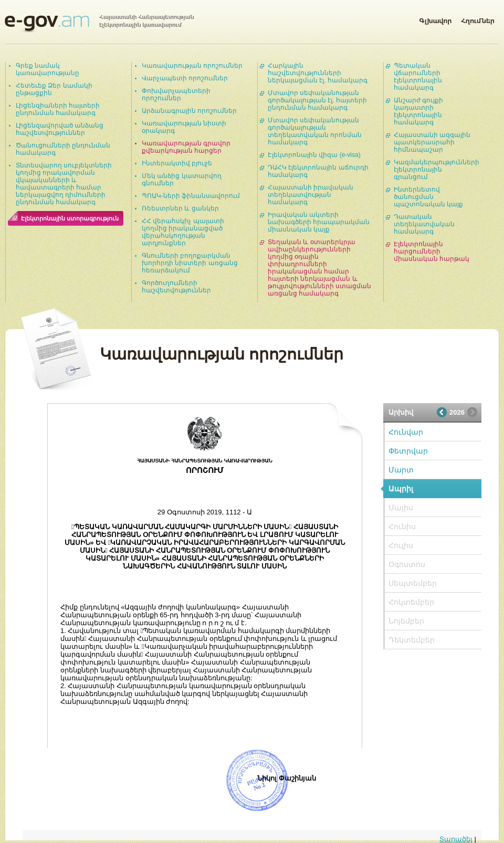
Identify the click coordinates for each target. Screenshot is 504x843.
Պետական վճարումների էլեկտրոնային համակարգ (418, 77)
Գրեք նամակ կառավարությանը (48, 69)
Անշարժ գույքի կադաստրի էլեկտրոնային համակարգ (418, 111)
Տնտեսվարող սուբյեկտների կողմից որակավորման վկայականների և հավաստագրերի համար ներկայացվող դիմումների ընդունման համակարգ (64, 184)
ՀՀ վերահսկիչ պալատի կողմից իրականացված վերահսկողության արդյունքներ (183, 232)
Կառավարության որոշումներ (192, 66)
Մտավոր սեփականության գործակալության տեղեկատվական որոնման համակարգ (315, 131)
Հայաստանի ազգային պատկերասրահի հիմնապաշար (432, 142)
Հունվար (406, 432)
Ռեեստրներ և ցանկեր (180, 208)
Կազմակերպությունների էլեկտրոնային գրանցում (437, 170)
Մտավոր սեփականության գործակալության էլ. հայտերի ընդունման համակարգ (317, 100)
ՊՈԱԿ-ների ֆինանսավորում (191, 196)
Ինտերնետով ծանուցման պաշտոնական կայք (428, 197)
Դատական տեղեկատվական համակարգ (424, 224)
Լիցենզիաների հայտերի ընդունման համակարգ (58, 109)
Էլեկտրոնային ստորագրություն (70, 218)
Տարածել (456, 839)
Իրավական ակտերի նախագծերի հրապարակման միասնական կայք (319, 222)
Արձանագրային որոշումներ (189, 111)
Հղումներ (478, 19)
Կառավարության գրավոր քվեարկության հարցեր (186, 147)
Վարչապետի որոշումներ (185, 78)
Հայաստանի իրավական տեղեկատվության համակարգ (311, 195)
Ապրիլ (401, 489)
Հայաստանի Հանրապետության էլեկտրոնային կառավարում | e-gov (99, 24)
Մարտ (401, 470)
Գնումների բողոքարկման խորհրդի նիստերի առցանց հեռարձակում (190, 263)
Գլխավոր (435, 19)
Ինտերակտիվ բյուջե (177, 163)
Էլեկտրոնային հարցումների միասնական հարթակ (432, 251)
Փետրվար (408, 451)
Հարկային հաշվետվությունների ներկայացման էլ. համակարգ (318, 73)
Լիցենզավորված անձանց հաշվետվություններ (60, 129)
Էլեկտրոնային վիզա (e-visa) (314, 155)
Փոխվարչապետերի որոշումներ (176, 94)
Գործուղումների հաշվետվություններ (176, 287)
